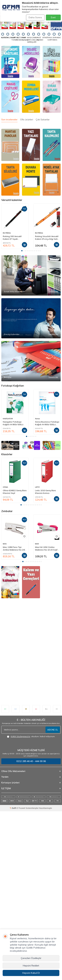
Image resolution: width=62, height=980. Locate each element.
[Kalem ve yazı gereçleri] (31, 768)
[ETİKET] (44, 36)
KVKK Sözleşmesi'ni (20, 905)
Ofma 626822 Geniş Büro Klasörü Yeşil (15, 661)
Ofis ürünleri (27, 120)
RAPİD (5, 713)
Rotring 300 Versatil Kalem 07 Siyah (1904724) (12, 238)
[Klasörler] (52, 62)
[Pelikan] (15, 878)
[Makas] (10, 97)
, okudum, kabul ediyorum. (31, 905)
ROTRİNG (7, 233)
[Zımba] (31, 97)
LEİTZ (37, 656)
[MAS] (31, 594)
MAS (37, 713)
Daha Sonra (35, 17)
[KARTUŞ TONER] (13, 37)
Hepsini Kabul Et (31, 973)
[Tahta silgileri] (52, 145)
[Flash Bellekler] (23, 37)
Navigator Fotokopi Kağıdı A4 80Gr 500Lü (13, 551)
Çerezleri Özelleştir (31, 958)
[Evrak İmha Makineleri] (31, 297)
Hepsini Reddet (31, 966)
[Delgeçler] (31, 62)
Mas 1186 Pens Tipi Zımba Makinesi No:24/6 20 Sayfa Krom (47, 717)
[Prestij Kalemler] (31, 382)
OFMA (5, 656)
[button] (22, 251)
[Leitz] (5, 878)
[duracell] (57, 878)
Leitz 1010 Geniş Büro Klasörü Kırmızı (45, 661)
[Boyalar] (31, 468)
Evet (53, 17)
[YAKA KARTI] (49, 37)
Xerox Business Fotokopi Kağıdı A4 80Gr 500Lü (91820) (47, 551)
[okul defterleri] (10, 838)
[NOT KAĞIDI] (39, 37)
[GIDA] (59, 36)
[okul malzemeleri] (31, 838)
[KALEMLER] (8, 36)
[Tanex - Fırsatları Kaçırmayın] (31, 22)
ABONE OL (53, 898)
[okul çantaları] (52, 768)
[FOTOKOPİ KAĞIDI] (18, 37)
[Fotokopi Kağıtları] (10, 62)
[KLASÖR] (3, 36)
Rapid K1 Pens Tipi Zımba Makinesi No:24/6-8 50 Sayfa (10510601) (15, 717)
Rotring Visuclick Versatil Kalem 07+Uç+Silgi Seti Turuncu (47, 238)
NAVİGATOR (8, 547)
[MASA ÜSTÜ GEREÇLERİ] (28, 38)
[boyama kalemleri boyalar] (10, 768)
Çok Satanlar (43, 120)
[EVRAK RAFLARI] (52, 97)
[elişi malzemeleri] (52, 838)
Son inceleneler (9, 120)
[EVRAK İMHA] (54, 37)
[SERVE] (52, 594)
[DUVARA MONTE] (31, 180)
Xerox (37, 547)
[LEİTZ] (10, 594)
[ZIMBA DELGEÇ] (34, 37)
